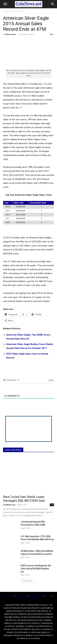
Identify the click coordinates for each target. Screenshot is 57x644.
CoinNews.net (9, 505)
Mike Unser (11, 34)
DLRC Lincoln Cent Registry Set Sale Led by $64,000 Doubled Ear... (36, 569)
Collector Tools (36, 596)
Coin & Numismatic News (14, 11)
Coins (48, 596)
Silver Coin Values (29, 599)
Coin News (9, 596)
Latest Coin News (13, 450)
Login (51, 380)
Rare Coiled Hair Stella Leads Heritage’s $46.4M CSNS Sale (24, 499)
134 (52, 505)
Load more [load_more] (28, 581)
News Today (22, 596)
